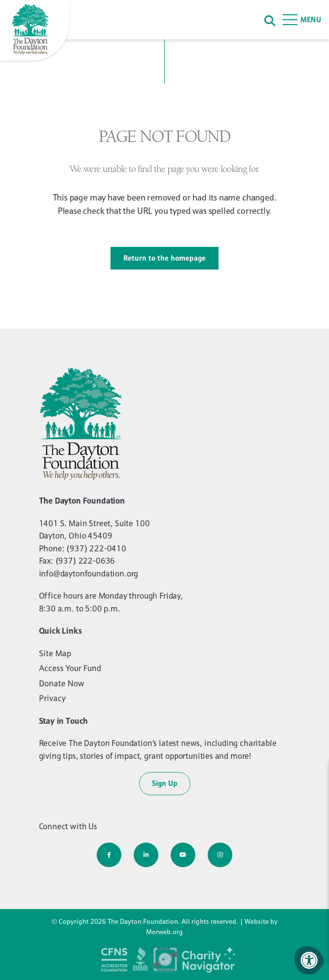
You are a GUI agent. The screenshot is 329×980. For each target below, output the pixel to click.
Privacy (52, 698)
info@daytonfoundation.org (89, 574)
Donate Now (62, 683)
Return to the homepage (164, 258)
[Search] (270, 20)
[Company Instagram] (220, 855)
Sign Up (165, 783)
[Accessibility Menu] (309, 960)
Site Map (55, 653)
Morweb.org (164, 932)
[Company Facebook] (109, 855)
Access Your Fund (70, 668)
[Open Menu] (302, 20)
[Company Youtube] (183, 855)
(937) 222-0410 (96, 548)
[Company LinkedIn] (146, 855)
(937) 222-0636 (85, 561)
